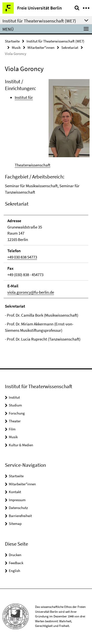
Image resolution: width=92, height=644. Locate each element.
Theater (15, 421)
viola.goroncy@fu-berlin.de (31, 292)
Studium (15, 405)
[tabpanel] (46, 210)
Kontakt (15, 492)
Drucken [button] (15, 555)
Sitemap (15, 524)
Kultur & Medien (21, 445)
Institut (14, 397)
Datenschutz (18, 508)
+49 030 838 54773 (22, 257)
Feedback (16, 563)
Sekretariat (70, 47)
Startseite (12, 41)
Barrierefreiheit (20, 516)
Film (12, 429)
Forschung (17, 413)
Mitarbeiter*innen (41, 47)
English (14, 571)
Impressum (17, 500)
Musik (16, 47)
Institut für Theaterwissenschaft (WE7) (55, 41)
